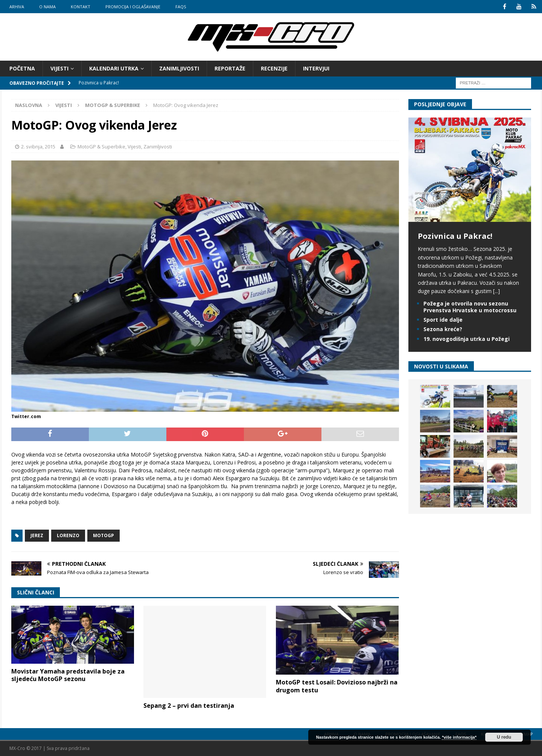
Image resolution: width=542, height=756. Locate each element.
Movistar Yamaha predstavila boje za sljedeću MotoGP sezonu (68, 675)
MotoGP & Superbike (101, 147)
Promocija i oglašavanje (133, 7)
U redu (504, 737)
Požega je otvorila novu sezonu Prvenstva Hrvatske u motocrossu (470, 307)
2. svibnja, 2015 (38, 147)
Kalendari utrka (114, 68)
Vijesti (59, 68)
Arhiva (17, 7)
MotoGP (104, 535)
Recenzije (274, 68)
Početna (22, 68)
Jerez (37, 535)
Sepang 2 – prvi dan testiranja (189, 706)
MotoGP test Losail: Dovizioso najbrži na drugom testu (337, 686)
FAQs (181, 7)
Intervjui (316, 68)
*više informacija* (459, 737)
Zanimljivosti (179, 68)
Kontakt (81, 7)
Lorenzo (68, 535)
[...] (496, 291)
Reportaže (230, 68)
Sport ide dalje (443, 320)
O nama (47, 7)
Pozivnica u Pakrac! (455, 236)
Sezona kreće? (443, 329)
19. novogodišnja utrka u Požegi (467, 338)
